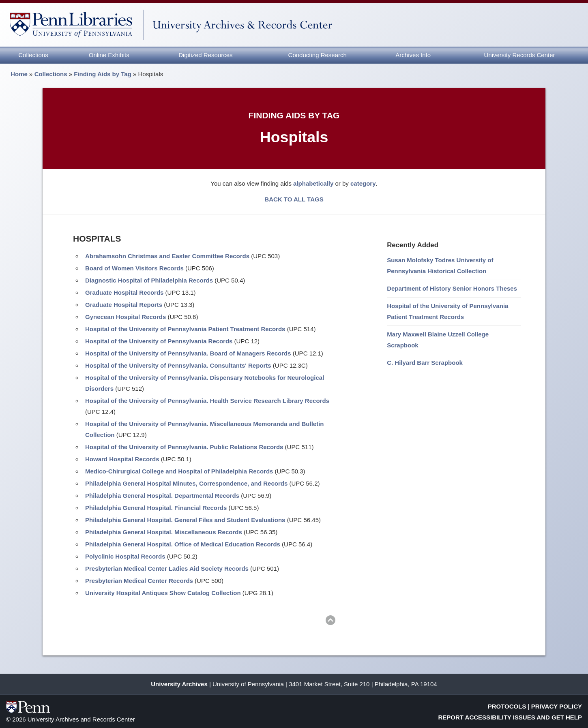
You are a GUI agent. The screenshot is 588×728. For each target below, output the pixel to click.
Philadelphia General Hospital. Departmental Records (162, 496)
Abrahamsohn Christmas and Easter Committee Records (167, 256)
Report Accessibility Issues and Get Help (510, 717)
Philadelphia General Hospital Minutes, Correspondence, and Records (186, 483)
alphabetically (313, 183)
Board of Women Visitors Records (134, 268)
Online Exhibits (109, 55)
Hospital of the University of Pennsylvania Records (159, 341)
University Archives (179, 684)
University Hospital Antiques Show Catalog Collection (163, 593)
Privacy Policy (557, 706)
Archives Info (413, 55)
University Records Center (520, 55)
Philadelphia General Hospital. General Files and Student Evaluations (185, 520)
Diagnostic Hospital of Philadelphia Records (149, 280)
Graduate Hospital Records (124, 292)
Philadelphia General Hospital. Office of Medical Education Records (183, 544)
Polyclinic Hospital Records (125, 556)
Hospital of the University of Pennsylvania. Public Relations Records (184, 447)
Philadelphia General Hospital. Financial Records (156, 508)
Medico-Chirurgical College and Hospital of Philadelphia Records (179, 471)
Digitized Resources (205, 55)
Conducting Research (318, 55)
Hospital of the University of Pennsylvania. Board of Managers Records (188, 353)
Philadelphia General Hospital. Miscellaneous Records (164, 532)
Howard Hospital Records (122, 459)
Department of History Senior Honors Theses (452, 288)
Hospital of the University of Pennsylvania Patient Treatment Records (185, 329)
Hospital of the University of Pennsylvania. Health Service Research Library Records (207, 401)
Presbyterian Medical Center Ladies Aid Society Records (167, 568)
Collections (33, 55)
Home (19, 74)
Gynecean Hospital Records (126, 317)
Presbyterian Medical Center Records (139, 581)
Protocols (507, 706)
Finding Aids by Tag (103, 74)
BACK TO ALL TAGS (294, 199)
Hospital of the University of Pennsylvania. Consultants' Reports (178, 365)
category (363, 183)
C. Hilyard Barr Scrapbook (425, 363)
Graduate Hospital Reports (124, 305)
